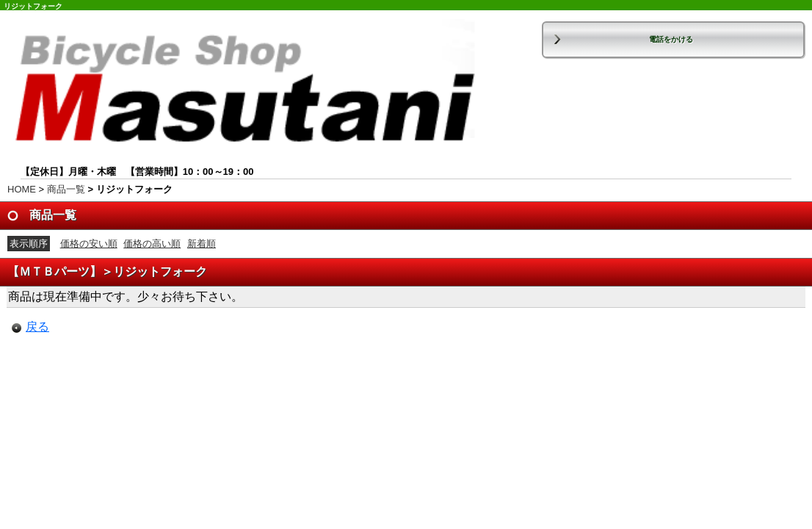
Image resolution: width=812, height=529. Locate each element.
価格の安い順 (89, 244)
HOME (22, 189)
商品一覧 (66, 189)
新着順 (202, 244)
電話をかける (671, 39)
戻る (37, 327)
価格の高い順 (152, 244)
